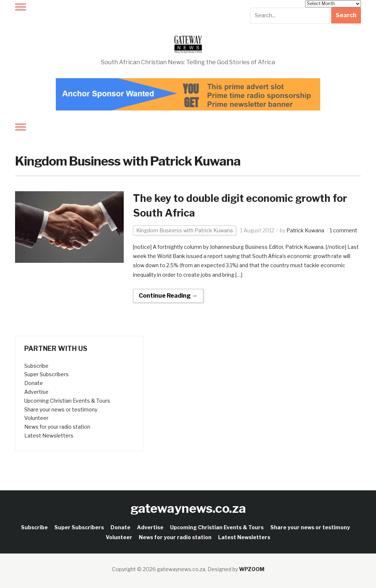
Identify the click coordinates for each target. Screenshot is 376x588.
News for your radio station (57, 427)
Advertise (36, 392)
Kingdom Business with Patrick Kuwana (185, 230)
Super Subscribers (46, 374)
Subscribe (36, 365)
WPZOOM (252, 569)
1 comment (344, 230)
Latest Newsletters (49, 435)
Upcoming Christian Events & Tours (67, 401)
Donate (34, 383)
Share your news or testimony (61, 409)
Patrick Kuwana (305, 230)
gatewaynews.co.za (188, 508)
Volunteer (36, 418)
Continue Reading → (168, 296)
